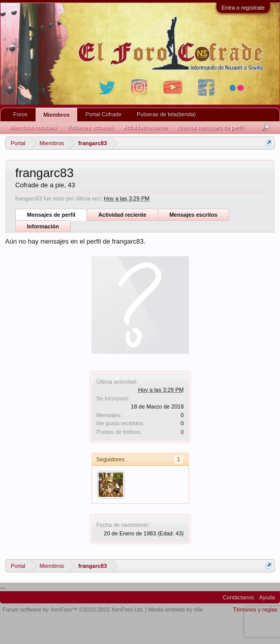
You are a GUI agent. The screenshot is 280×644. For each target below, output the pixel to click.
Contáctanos (238, 597)
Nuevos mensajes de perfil (210, 127)
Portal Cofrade (103, 114)
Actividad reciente (122, 215)
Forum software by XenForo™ (73, 609)
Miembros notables (33, 127)
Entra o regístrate (243, 8)
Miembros (56, 115)
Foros (20, 114)
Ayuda (267, 597)
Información (43, 226)
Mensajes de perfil (51, 215)
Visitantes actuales (90, 127)
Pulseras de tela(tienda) (166, 114)
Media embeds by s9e (176, 609)
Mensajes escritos (193, 215)
